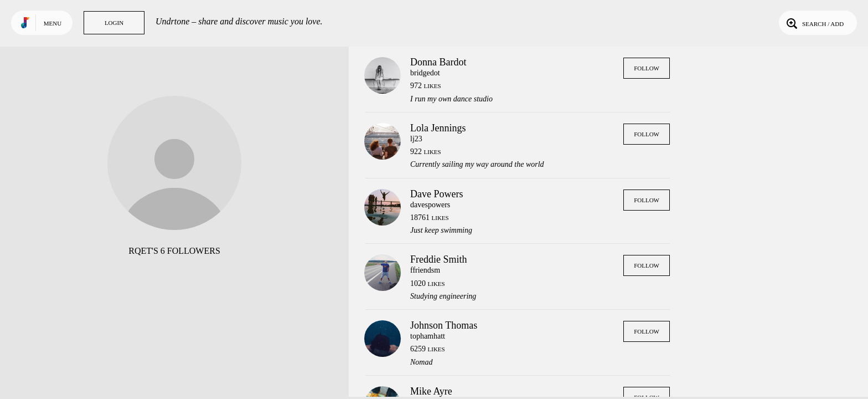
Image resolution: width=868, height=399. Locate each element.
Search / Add (814, 23)
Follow (647, 68)
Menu (53, 23)
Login (114, 23)
